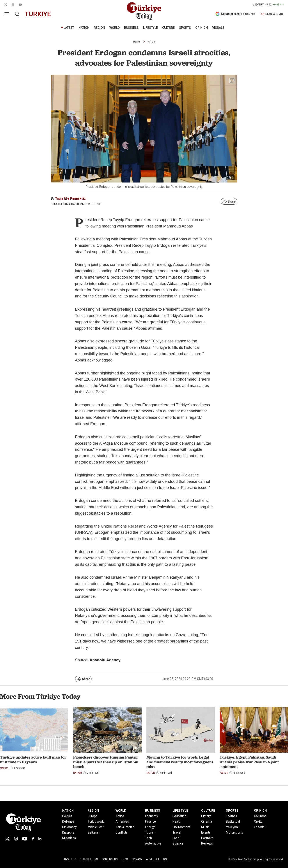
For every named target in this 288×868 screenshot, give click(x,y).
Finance (150, 821)
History (206, 816)
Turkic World (96, 821)
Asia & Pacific (125, 827)
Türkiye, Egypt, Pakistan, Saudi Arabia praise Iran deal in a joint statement (249, 762)
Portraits (207, 838)
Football (231, 816)
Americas (122, 821)
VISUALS (218, 28)
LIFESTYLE (150, 28)
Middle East (96, 827)
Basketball (233, 821)
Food (176, 838)
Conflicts (122, 832)
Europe (93, 816)
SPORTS (185, 28)
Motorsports (235, 832)
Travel (177, 832)
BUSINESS (131, 28)
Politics (67, 816)
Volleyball (233, 827)
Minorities (69, 838)
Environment (181, 827)
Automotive (153, 843)
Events (206, 832)
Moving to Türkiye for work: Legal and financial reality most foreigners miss (180, 762)
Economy (152, 816)
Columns (260, 816)
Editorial (260, 827)
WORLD (115, 28)
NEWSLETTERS (272, 14)
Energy (150, 827)
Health (177, 821)
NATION (84, 28)
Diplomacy (69, 827)
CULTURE (168, 28)
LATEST (69, 28)
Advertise (153, 859)
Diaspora (68, 832)
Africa (120, 816)
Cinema (207, 821)
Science (178, 843)
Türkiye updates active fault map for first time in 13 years (33, 760)
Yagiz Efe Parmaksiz (70, 198)
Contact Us (109, 859)
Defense (68, 821)
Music (205, 827)
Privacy (137, 859)
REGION (99, 28)
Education (179, 816)
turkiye (38, 14)
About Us (70, 859)
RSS (166, 859)
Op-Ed (258, 821)
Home (136, 42)
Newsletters (89, 859)
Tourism (151, 832)
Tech (148, 838)
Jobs (124, 859)
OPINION (202, 28)
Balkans (93, 832)
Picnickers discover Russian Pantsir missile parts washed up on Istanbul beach (106, 762)
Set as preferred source (235, 14)
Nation (151, 42)
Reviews (207, 843)
